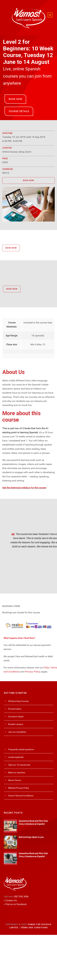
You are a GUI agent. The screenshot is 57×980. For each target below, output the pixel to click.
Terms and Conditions (34, 928)
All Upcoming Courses (18, 701)
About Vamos (15, 780)
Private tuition (15, 709)
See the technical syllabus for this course (24, 488)
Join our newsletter (17, 732)
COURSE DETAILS (19, 111)
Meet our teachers (17, 773)
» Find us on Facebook (15, 904)
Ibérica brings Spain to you (31, 837)
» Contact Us (10, 900)
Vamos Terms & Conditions (21, 796)
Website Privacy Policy (19, 788)
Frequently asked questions (21, 749)
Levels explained (16, 757)
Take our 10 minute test (19, 765)
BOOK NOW (15, 99)
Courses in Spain (16, 717)
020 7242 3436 (21, 897)
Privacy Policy (33, 672)
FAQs (46, 668)
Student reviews (16, 724)
